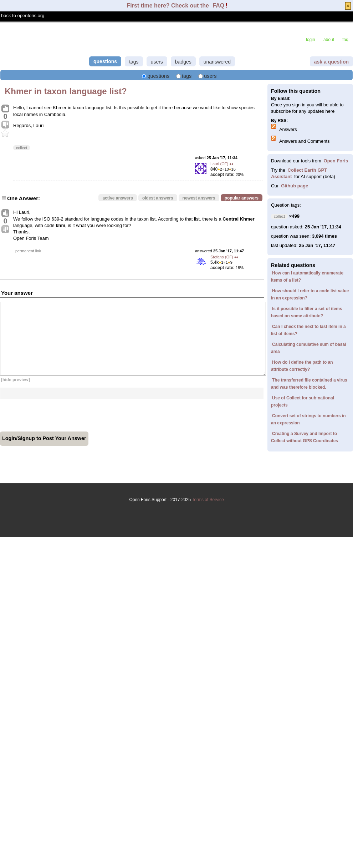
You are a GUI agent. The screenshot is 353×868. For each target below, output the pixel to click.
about (329, 40)
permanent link (28, 251)
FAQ (218, 6)
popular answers (242, 198)
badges (183, 62)
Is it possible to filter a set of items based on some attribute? (307, 312)
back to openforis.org (23, 16)
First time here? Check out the (169, 6)
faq (345, 40)
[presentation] (54, 413)
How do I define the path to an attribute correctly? (302, 366)
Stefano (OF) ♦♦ (224, 257)
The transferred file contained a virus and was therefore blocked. (309, 384)
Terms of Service (176, 512)
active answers (117, 198)
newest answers (199, 198)
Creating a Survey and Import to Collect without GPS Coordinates (305, 437)
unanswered (217, 62)
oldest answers (158, 198)
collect (22, 148)
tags (134, 62)
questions (105, 61)
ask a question (331, 62)
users (157, 62)
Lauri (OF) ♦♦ (222, 164)
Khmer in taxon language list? (66, 91)
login (310, 40)
